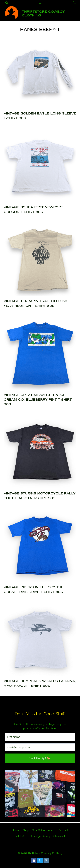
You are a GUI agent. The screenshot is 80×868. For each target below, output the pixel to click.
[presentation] (40, 72)
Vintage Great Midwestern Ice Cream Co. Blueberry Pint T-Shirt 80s (38, 400)
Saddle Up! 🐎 (40, 758)
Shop (26, 830)
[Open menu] (40, 3)
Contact (63, 830)
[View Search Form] (7, 3)
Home (16, 830)
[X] (40, 861)
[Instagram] (46, 861)
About (52, 830)
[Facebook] (34, 861)
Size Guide (39, 830)
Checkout (59, 836)
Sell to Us (21, 836)
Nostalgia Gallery (40, 836)
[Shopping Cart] (75, 3)
